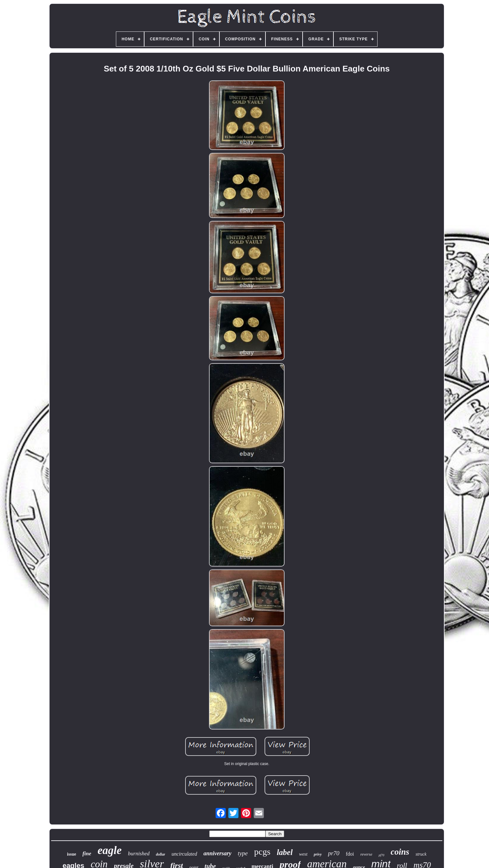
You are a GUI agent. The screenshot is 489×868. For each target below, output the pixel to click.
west (303, 854)
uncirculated (184, 854)
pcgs (262, 852)
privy (318, 854)
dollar (161, 854)
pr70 (334, 853)
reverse (366, 854)
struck (421, 854)
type (243, 853)
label (285, 852)
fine (87, 854)
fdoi (350, 854)
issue (72, 854)
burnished (139, 854)
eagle (110, 850)
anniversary (218, 853)
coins (400, 852)
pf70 (381, 855)
